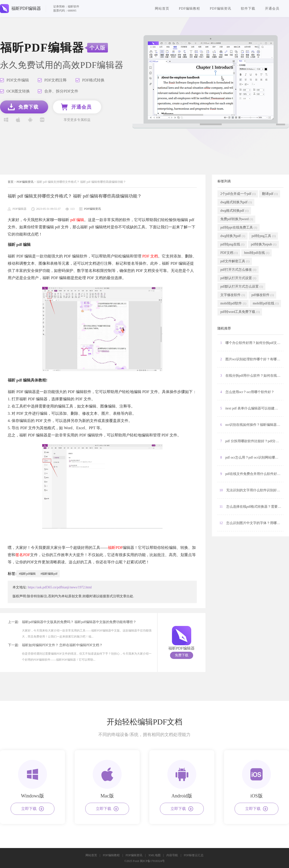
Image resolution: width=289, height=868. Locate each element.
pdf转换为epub (264, 244)
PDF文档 (229, 253)
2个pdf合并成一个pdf (238, 194)
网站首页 (162, 9)
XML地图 (154, 855)
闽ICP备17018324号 (152, 861)
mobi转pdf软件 (233, 303)
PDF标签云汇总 (194, 855)
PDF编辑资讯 (220, 9)
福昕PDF (115, 548)
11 (251, 507)
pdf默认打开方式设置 (238, 278)
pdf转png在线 (232, 244)
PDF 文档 (150, 256)
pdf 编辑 (77, 220)
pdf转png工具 (264, 236)
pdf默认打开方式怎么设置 (242, 287)
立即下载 (33, 809)
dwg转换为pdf (233, 236)
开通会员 (272, 9)
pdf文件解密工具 (235, 261)
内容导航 (172, 855)
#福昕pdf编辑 (27, 574)
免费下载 (182, 655)
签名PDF (23, 555)
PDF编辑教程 (190, 9)
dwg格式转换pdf (234, 211)
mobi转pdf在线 (266, 303)
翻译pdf (270, 194)
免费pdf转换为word (237, 219)
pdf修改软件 (263, 295)
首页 (11, 182)
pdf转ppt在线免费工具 (239, 228)
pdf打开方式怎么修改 (238, 270)
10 (251, 490)
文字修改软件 (233, 295)
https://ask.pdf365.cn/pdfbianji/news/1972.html (60, 587)
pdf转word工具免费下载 (240, 312)
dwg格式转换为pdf (236, 202)
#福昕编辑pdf (49, 574)
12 (251, 523)
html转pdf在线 (257, 253)
